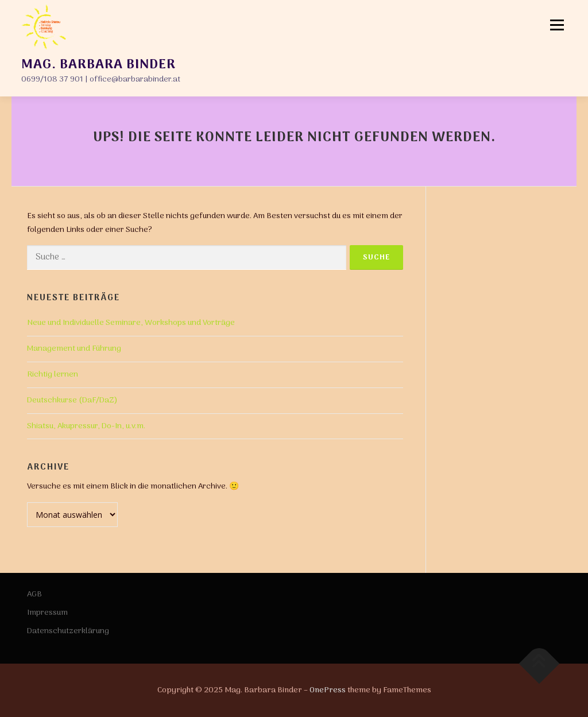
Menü (557, 25)
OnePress (328, 690)
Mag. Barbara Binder (98, 64)
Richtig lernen (53, 375)
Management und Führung (74, 349)
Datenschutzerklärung (68, 631)
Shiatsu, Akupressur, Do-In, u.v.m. (86, 426)
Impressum (47, 613)
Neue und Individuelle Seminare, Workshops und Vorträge (131, 323)
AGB (34, 594)
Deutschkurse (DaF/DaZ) (72, 400)
